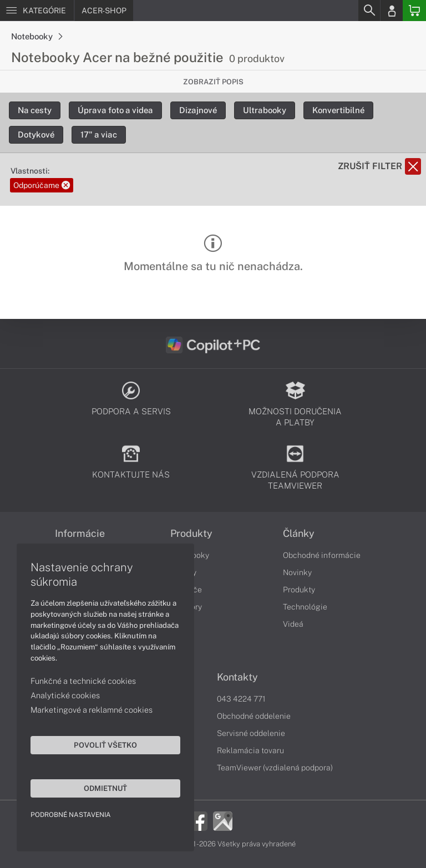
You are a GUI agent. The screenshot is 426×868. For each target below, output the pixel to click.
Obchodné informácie (322, 555)
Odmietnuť (105, 788)
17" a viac (99, 134)
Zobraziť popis (213, 82)
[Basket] (414, 11)
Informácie (80, 534)
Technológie (305, 607)
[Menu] (37, 11)
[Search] (369, 11)
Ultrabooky (265, 110)
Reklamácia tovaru (250, 750)
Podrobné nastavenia (71, 815)
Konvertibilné (338, 110)
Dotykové (36, 134)
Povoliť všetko (105, 745)
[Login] (392, 11)
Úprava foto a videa (115, 110)
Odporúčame (42, 185)
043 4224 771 (241, 699)
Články (299, 534)
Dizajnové (198, 110)
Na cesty (35, 110)
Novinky (297, 572)
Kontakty (237, 677)
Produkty (191, 534)
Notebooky (37, 36)
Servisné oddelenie (251, 733)
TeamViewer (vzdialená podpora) (275, 768)
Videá (293, 624)
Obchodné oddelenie (254, 716)
